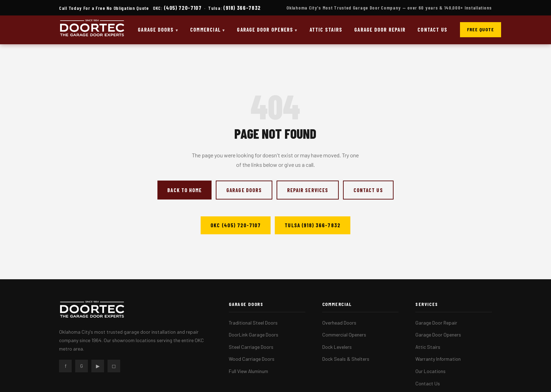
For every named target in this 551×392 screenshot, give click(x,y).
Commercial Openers (344, 335)
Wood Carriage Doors (252, 359)
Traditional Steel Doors (253, 323)
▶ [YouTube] (98, 366)
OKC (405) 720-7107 (236, 225)
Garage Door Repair (380, 30)
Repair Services (308, 190)
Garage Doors (156, 30)
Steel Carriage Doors (251, 347)
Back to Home (184, 190)
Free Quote (481, 29)
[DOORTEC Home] (92, 30)
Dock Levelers (337, 347)
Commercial (205, 30)
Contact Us (432, 30)
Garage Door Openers (265, 30)
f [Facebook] (66, 366)
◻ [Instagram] (114, 366)
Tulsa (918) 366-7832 (312, 225)
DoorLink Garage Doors (254, 335)
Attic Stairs (326, 30)
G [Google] (82, 366)
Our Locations (430, 371)
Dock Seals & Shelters (346, 359)
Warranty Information (438, 359)
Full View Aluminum (248, 371)
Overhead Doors (339, 323)
